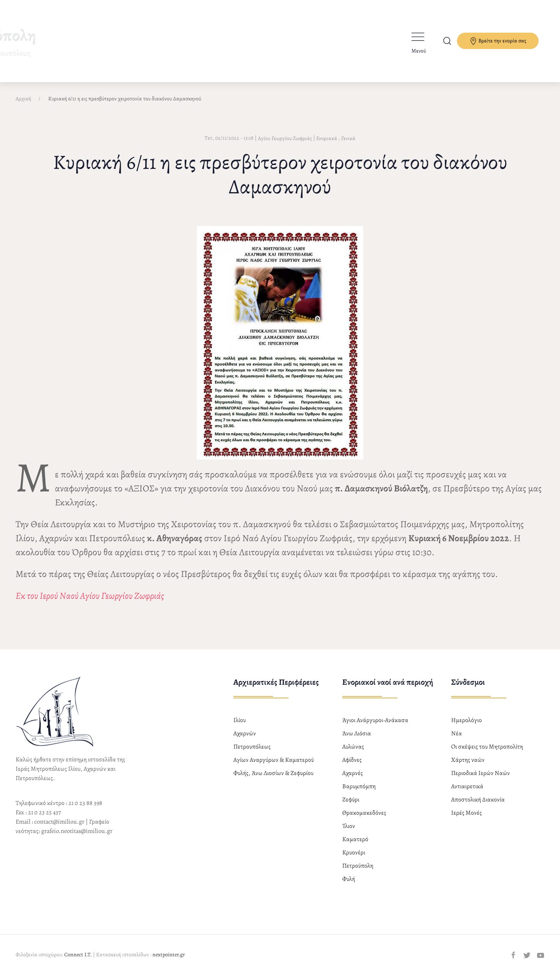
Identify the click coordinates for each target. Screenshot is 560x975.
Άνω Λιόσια (357, 733)
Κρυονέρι (354, 852)
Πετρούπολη (358, 866)
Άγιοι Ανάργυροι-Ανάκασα (375, 720)
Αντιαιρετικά (467, 786)
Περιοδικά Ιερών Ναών (480, 773)
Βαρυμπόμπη (359, 786)
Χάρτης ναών (468, 760)
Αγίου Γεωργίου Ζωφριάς (285, 138)
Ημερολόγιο (466, 720)
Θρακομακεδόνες (364, 813)
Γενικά (348, 138)
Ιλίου (240, 720)
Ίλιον (349, 826)
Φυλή (349, 879)
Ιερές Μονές (466, 813)
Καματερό (355, 839)
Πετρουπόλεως (252, 747)
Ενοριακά (327, 138)
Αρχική (23, 99)
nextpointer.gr (169, 955)
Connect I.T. (78, 955)
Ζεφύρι (351, 800)
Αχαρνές (353, 773)
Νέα (457, 733)
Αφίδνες (352, 760)
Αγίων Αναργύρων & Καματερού (274, 760)
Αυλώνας (353, 747)
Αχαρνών (245, 733)
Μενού (419, 51)
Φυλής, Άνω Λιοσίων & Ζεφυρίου (273, 773)
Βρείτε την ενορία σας (498, 41)
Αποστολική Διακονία (478, 800)
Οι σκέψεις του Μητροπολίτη (487, 747)
